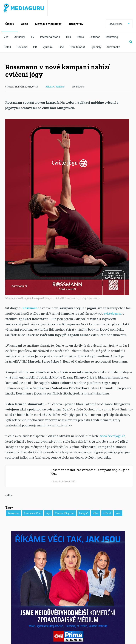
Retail (7, 47)
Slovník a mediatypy (48, 24)
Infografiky (76, 24)
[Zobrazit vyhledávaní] (129, 42)
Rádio (80, 37)
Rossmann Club (33, 513)
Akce (25, 24)
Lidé (61, 47)
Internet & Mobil (50, 37)
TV (32, 37)
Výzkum (48, 47)
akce (118, 513)
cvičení (107, 513)
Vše (6, 37)
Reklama (22, 47)
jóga (48, 513)
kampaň (84, 513)
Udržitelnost (77, 47)
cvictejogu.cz (113, 313)
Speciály (96, 47)
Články (10, 24)
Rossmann (13, 513)
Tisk (68, 37)
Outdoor (95, 37)
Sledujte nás (119, 24)
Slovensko (114, 47)
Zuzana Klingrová (65, 513)
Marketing (112, 37)
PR (35, 47)
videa (96, 513)
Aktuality (20, 37)
